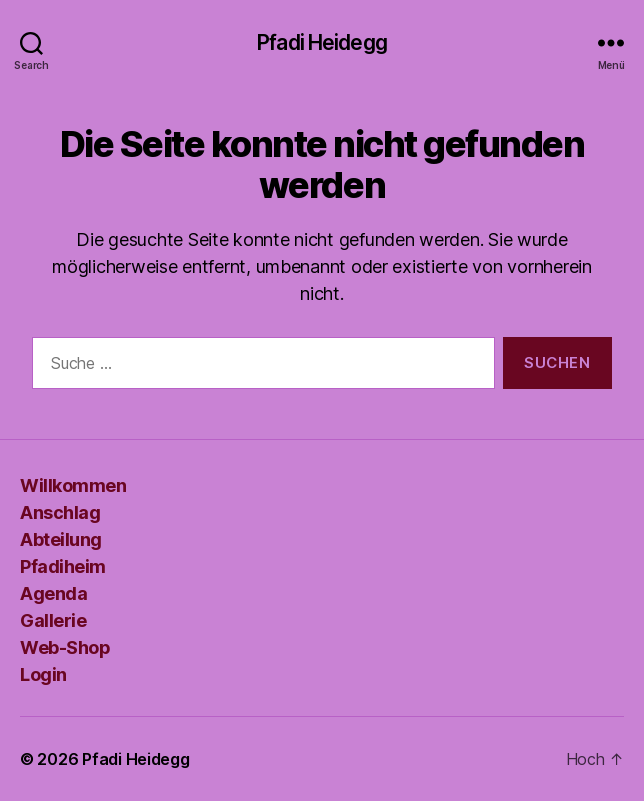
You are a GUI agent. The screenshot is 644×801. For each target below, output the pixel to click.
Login (43, 674)
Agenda (53, 593)
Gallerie (53, 620)
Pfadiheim (63, 566)
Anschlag (60, 512)
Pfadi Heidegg (322, 42)
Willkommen (73, 485)
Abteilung (61, 539)
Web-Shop (65, 647)
